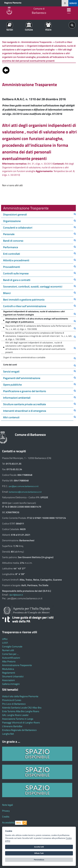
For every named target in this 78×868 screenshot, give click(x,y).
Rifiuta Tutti (39, 853)
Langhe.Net (8, 734)
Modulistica (8, 669)
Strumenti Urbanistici (13, 676)
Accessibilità (8, 822)
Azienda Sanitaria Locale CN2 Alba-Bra (22, 708)
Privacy (6, 811)
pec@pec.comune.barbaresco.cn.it (24, 486)
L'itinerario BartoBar (12, 726)
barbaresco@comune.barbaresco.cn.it (25, 492)
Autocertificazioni (11, 658)
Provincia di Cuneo (12, 700)
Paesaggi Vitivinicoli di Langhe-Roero (21, 723)
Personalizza (39, 860)
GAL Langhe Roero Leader (15, 715)
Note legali (8, 805)
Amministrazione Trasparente (17, 665)
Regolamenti (9, 673)
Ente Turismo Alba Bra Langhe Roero (21, 711)
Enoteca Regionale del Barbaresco (19, 730)
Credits (6, 817)
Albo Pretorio (9, 661)
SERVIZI (73, 3)
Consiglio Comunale (12, 646)
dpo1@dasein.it (16, 595)
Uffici (5, 639)
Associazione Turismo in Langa (18, 719)
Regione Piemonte (13, 3)
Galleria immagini (11, 684)
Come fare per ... (10, 654)
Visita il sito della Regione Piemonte (20, 696)
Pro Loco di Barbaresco (14, 704)
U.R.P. (5, 643)
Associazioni (8, 680)
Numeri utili (8, 650)
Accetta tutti (39, 847)
